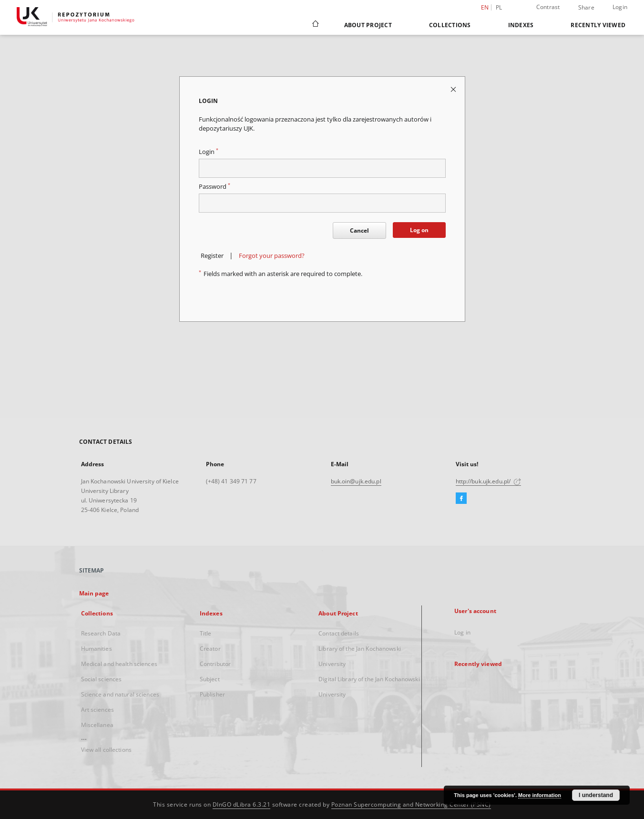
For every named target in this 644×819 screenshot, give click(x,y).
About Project (368, 25)
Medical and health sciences (119, 664)
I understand (596, 795)
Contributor (215, 664)
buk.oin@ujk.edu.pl (356, 481)
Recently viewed (598, 25)
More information (540, 795)
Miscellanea (97, 725)
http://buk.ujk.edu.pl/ (489, 481)
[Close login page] (454, 89)
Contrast (548, 7)
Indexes (521, 25)
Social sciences (102, 679)
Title (206, 633)
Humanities (97, 649)
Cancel (359, 230)
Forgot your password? (272, 256)
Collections (450, 25)
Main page (94, 593)
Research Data (101, 633)
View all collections (106, 750)
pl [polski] (499, 7)
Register (212, 256)
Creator (210, 649)
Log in (462, 632)
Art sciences (97, 710)
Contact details (339, 633)
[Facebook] (461, 499)
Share (586, 8)
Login (620, 7)
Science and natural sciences (120, 694)
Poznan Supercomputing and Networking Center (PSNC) (411, 804)
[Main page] (315, 25)
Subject (210, 679)
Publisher (212, 694)
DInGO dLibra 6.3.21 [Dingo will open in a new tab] (242, 804)
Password (215, 187)
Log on (419, 230)
